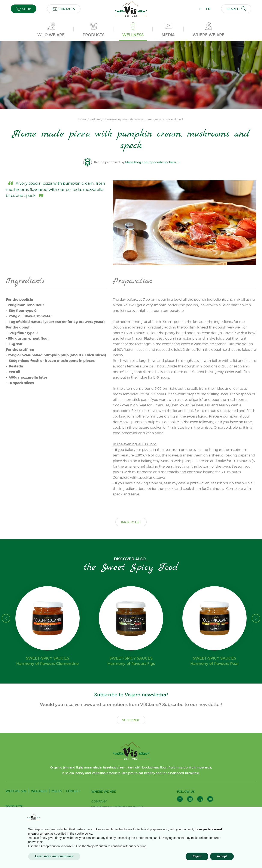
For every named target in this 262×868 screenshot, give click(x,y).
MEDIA (57, 791)
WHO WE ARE (16, 791)
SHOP (24, 9)
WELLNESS (39, 791)
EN (208, 9)
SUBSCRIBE (131, 720)
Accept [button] (222, 856)
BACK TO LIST (131, 522)
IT (201, 9)
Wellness (95, 119)
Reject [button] (197, 856)
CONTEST (73, 791)
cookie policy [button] (84, 834)
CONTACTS (64, 9)
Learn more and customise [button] (54, 856)
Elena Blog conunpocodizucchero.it (152, 162)
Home (82, 119)
